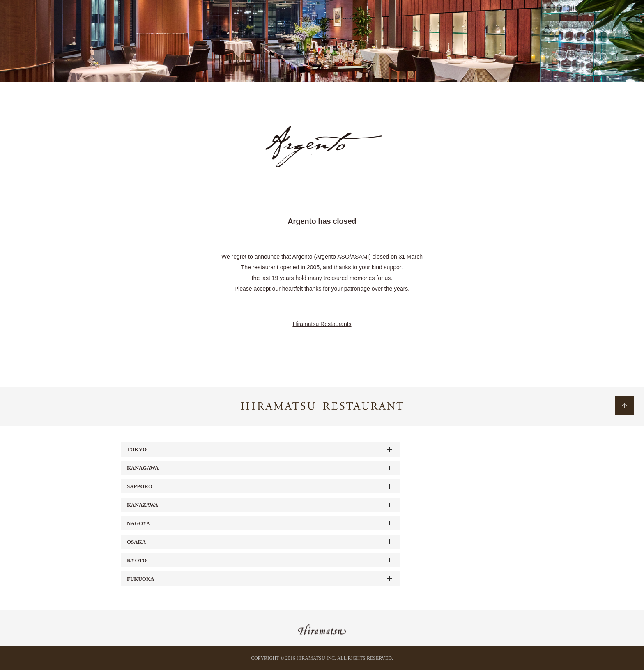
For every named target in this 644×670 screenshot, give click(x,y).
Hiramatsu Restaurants (322, 324)
